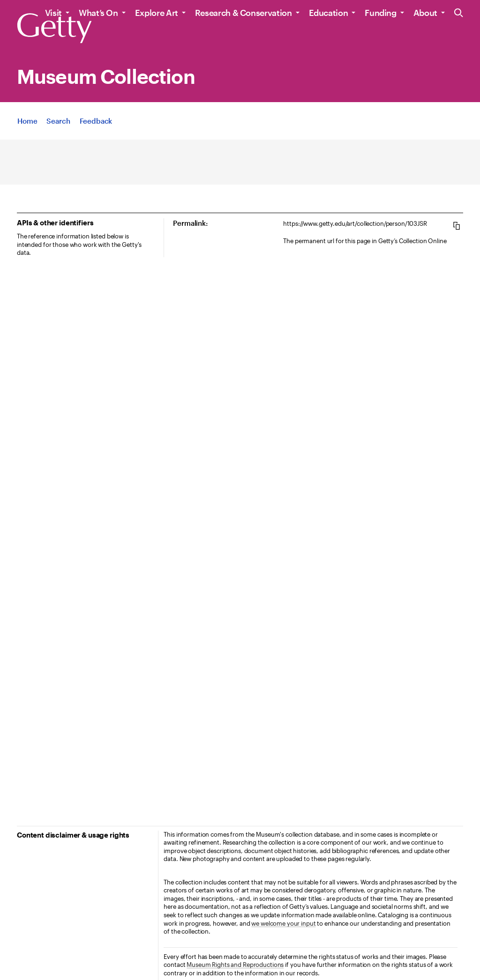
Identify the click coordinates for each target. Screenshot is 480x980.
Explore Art (157, 13)
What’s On (98, 13)
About (425, 13)
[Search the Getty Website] (459, 13)
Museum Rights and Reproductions (235, 965)
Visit (53, 13)
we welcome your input (283, 923)
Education (329, 13)
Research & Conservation (244, 13)
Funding (380, 13)
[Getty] (54, 29)
